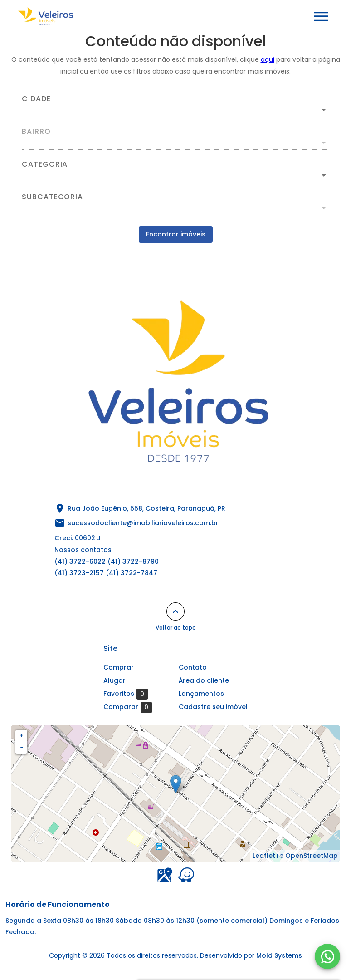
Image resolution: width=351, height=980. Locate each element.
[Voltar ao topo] (175, 611)
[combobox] (175, 106)
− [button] (22, 748)
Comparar (128, 707)
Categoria (45, 164)
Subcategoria (52, 197)
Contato (193, 667)
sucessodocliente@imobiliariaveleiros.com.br (143, 523)
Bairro (36, 132)
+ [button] (22, 735)
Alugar (115, 680)
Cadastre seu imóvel (213, 707)
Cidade (36, 99)
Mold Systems (279, 955)
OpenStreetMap (312, 856)
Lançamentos (201, 694)
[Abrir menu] (321, 16)
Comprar (119, 667)
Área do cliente (204, 680)
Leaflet (264, 856)
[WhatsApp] (327, 956)
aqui (268, 59)
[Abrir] (324, 110)
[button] (175, 175)
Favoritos (126, 694)
